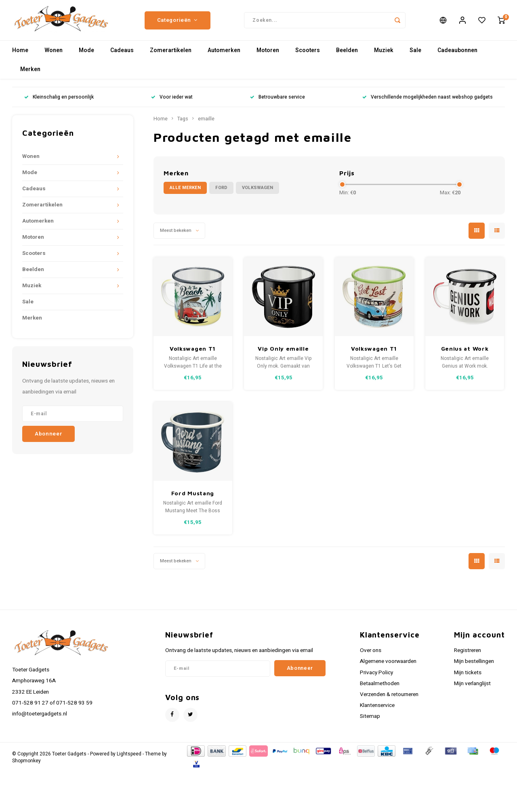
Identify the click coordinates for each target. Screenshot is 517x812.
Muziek (384, 54)
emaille (206, 123)
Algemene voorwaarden (388, 665)
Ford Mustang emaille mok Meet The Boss (192, 498)
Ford (221, 192)
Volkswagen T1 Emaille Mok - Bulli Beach (193, 353)
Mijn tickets (468, 677)
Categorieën (178, 22)
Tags (183, 123)
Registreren (468, 654)
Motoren (268, 54)
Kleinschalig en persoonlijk (59, 101)
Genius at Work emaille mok (465, 353)
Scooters (308, 54)
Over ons (371, 654)
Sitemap (370, 720)
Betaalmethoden (380, 688)
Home (20, 54)
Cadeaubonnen (457, 54)
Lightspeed (129, 758)
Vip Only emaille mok (283, 353)
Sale (415, 54)
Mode (86, 54)
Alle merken (185, 192)
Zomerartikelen (171, 54)
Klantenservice (377, 709)
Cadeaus (122, 54)
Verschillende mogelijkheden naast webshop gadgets (428, 101)
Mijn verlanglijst (472, 688)
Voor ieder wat (172, 101)
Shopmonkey (26, 765)
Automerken (224, 54)
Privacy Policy (376, 677)
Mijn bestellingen (474, 665)
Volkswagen (257, 192)
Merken (30, 73)
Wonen (54, 54)
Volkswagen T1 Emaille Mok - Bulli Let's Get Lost (374, 353)
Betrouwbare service (277, 101)
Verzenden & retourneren (389, 698)
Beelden (347, 54)
